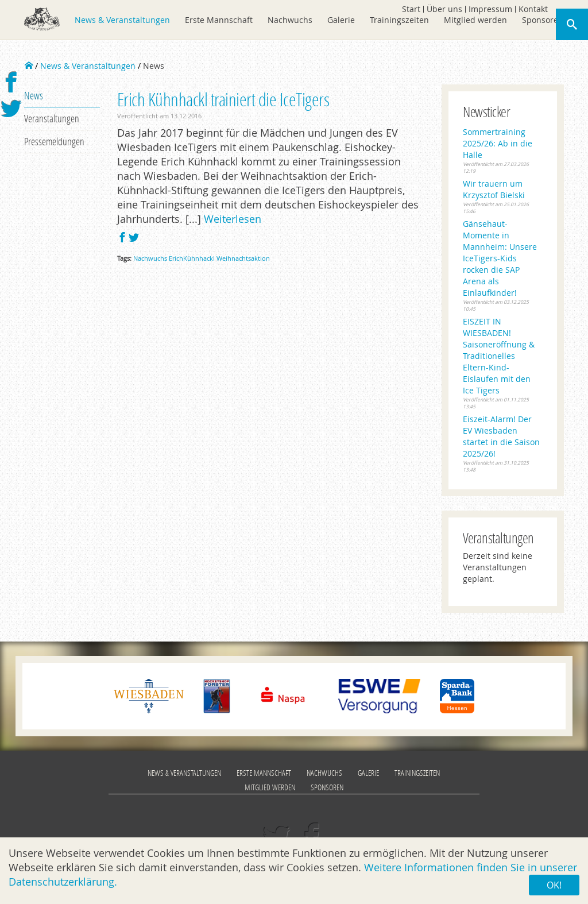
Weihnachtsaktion (243, 258)
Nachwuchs (290, 20)
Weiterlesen (233, 219)
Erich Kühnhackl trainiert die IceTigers (223, 99)
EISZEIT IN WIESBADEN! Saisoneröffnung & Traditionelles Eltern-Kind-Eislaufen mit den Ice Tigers (499, 356)
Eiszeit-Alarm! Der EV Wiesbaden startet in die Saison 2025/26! (501, 436)
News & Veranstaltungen (122, 20)
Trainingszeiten (399, 20)
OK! (554, 885)
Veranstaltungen (52, 118)
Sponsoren (543, 20)
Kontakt (533, 9)
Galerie (341, 20)
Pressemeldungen (54, 141)
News (34, 95)
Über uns (444, 9)
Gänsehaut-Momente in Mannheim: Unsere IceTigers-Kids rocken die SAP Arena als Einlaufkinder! (500, 258)
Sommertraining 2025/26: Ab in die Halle (498, 143)
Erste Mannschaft (219, 20)
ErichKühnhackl (192, 258)
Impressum (490, 9)
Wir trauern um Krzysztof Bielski (494, 189)
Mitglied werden (475, 20)
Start (411, 9)
